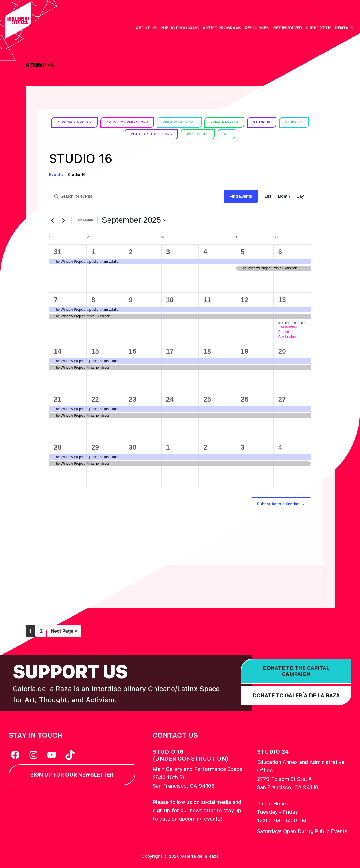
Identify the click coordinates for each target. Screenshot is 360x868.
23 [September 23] (133, 399)
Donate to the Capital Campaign (296, 671)
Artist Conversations (143, 122)
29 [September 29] (95, 447)
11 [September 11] (207, 299)
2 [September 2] (131, 251)
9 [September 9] (131, 299)
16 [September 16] (133, 351)
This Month (84, 220)
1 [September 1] (93, 251)
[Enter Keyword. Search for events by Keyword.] (137, 196)
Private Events (244, 122)
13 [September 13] (282, 299)
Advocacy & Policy (87, 122)
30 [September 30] (133, 447)
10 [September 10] (170, 299)
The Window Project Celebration (288, 332)
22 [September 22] (95, 399)
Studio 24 (121, 134)
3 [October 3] (243, 447)
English (339, 9)
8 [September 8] (93, 299)
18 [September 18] (207, 351)
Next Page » (64, 632)
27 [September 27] (282, 399)
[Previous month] (53, 220)
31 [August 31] (58, 251)
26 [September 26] (245, 399)
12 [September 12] (245, 299)
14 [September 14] (58, 351)
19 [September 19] (245, 351)
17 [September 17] (170, 351)
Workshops (216, 134)
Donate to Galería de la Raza (296, 696)
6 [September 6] (280, 251)
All (246, 134)
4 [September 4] (205, 251)
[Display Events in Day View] (300, 196)
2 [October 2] (205, 447)
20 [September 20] (282, 351)
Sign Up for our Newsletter (72, 775)
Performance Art (197, 122)
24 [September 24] (170, 399)
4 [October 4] (280, 447)
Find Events (241, 196)
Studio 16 (283, 122)
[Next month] (64, 220)
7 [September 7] (56, 299)
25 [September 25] (207, 399)
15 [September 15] (95, 351)
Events (56, 175)
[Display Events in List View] (268, 196)
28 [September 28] (58, 447)
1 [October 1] (168, 447)
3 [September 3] (168, 251)
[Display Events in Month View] (284, 196)
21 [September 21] (58, 399)
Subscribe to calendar (278, 504)
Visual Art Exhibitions (167, 134)
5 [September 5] (243, 251)
